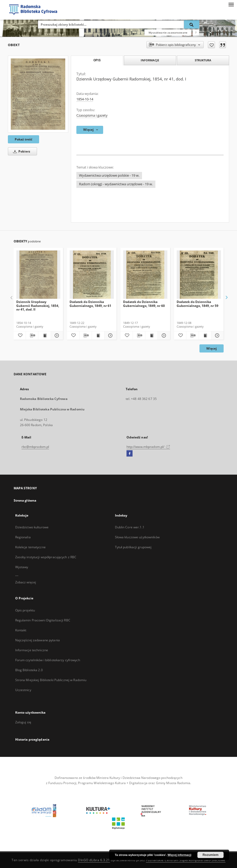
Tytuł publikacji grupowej (133, 547)
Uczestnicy (23, 690)
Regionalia (23, 537)
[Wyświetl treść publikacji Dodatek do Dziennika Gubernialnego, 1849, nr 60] (151, 335)
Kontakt (21, 630)
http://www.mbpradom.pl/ (148, 447)
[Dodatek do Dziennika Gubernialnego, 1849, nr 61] (92, 275)
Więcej (212, 348)
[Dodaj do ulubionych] (211, 45)
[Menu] (231, 4)
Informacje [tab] (150, 60)
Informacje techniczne (32, 650)
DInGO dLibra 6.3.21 (94, 860)
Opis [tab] (97, 60)
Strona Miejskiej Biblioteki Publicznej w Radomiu (51, 680)
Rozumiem (211, 855)
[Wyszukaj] (192, 24)
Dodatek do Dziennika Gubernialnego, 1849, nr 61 (90, 304)
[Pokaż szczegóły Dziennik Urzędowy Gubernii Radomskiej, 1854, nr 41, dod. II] (56, 335)
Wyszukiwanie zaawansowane (168, 32)
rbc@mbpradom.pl (35, 447)
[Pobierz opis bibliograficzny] (32, 335)
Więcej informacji (180, 855)
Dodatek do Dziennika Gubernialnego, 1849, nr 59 (197, 304)
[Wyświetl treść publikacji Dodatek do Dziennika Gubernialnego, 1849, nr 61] (98, 335)
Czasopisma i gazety (92, 115)
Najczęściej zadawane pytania (38, 640)
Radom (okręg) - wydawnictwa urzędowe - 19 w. (116, 184)
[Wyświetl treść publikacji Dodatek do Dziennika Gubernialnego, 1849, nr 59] (205, 335)
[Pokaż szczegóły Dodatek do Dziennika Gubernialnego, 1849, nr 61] (110, 335)
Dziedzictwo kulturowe (32, 527)
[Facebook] (130, 454)
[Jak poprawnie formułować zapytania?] (196, 32)
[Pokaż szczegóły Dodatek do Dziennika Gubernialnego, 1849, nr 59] (217, 335)
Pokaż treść (23, 139)
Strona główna (25, 500)
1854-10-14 (85, 99)
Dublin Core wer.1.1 (130, 527)
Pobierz (21, 151)
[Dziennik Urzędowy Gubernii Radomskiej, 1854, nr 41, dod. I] (38, 94)
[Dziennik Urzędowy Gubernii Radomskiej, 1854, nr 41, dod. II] (38, 275)
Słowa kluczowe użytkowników (137, 537)
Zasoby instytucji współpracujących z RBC (46, 557)
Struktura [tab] (203, 60)
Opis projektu (25, 610)
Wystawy (22, 567)
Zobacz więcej (26, 582)
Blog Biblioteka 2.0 (29, 670)
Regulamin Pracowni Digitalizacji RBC (43, 620)
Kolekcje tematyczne (30, 547)
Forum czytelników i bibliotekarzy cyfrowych (48, 660)
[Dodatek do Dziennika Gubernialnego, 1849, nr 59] (199, 275)
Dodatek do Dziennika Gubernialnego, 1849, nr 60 (144, 304)
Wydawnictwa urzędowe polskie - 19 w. (109, 175)
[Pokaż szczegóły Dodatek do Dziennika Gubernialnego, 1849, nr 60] (163, 335)
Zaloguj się (23, 722)
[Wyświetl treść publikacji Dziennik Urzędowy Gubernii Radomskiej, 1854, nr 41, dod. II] (44, 335)
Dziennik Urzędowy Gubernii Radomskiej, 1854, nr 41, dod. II (38, 305)
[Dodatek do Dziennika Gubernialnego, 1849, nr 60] (145, 275)
